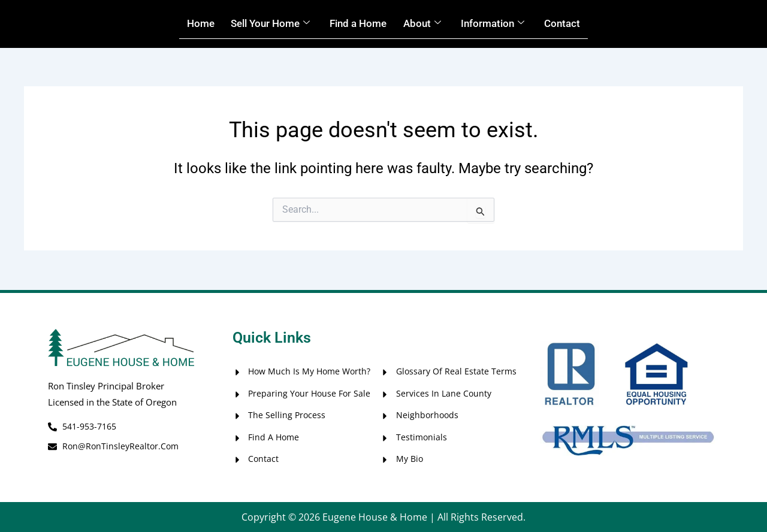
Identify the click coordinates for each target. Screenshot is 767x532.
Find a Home (358, 24)
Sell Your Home (264, 24)
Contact (574, 24)
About (426, 24)
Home (189, 24)
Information (501, 24)
